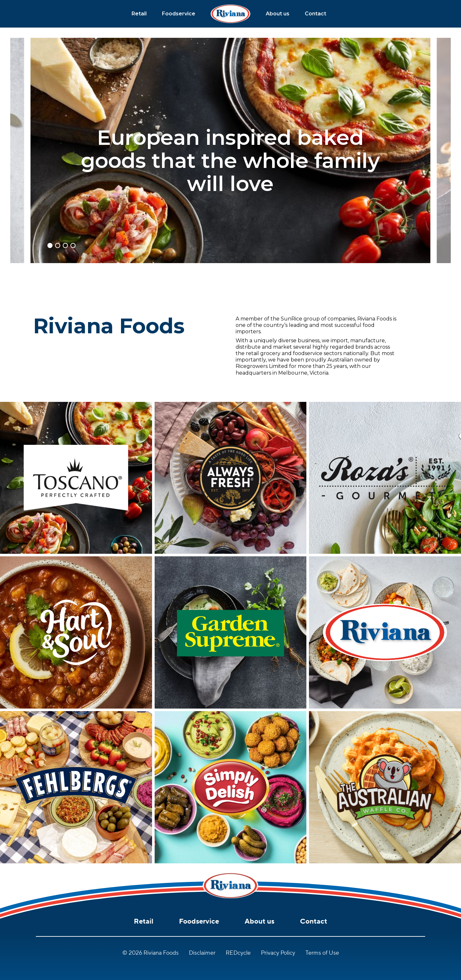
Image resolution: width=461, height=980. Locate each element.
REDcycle (238, 953)
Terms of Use (322, 953)
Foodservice (179, 14)
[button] (50, 245)
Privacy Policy (278, 953)
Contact (315, 14)
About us (278, 14)
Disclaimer (202, 953)
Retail (139, 14)
